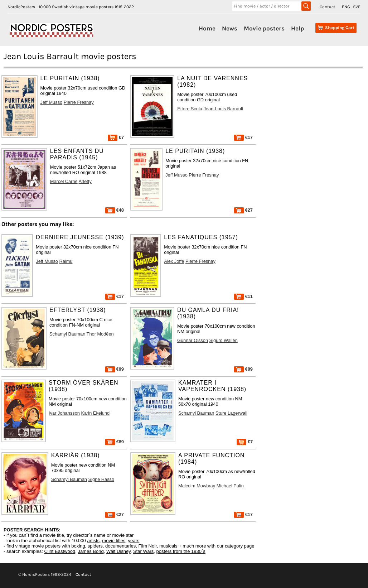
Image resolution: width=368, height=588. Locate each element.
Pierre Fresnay (79, 102)
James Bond (91, 551)
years (134, 541)
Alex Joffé (174, 261)
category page (239, 546)
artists (93, 541)
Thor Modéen (100, 334)
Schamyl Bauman (67, 334)
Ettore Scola (190, 109)
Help (297, 28)
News (230, 28)
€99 (115, 369)
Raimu (66, 261)
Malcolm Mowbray (197, 486)
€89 (243, 369)
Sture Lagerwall (231, 413)
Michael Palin (230, 486)
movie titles (114, 541)
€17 (243, 137)
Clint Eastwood (60, 551)
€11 (243, 296)
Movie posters (264, 28)
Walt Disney (118, 551)
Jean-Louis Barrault (223, 109)
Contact (328, 7)
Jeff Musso (52, 102)
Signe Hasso (101, 479)
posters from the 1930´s (181, 551)
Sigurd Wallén (224, 340)
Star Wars (143, 551)
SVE (357, 7)
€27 (243, 210)
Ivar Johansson (64, 413)
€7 (116, 137)
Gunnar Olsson (193, 340)
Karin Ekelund (95, 413)
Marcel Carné (64, 181)
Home (207, 28)
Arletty (85, 181)
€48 (115, 210)
